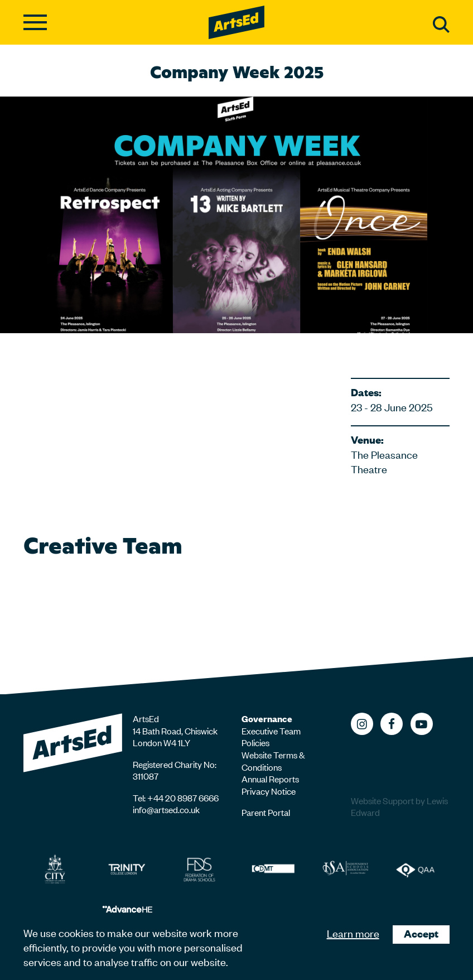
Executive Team (271, 731)
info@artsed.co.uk (166, 809)
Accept (421, 933)
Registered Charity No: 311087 (175, 770)
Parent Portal (266, 812)
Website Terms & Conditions (273, 761)
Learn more (353, 933)
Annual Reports (270, 779)
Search (441, 25)
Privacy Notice (269, 791)
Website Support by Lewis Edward (399, 807)
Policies (255, 742)
